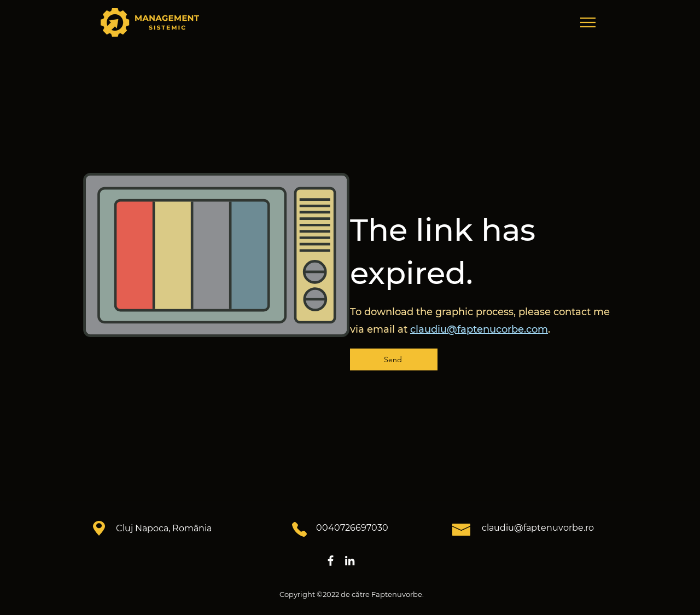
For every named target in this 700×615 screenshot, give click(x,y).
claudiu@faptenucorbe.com (479, 329)
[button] (588, 22)
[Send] (394, 359)
